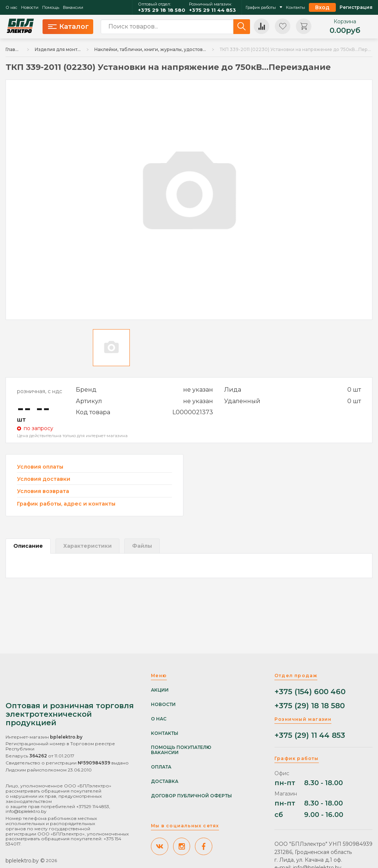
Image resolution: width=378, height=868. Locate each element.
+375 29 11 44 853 (212, 10)
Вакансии (73, 8)
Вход (322, 7)
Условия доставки (44, 479)
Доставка (165, 781)
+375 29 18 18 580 (162, 10)
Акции (160, 690)
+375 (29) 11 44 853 (310, 735)
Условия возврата (43, 491)
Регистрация (356, 7)
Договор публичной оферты (191, 796)
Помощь (51, 8)
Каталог (68, 27)
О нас (11, 8)
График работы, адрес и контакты (66, 504)
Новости (30, 8)
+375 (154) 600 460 (310, 692)
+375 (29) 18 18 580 (310, 706)
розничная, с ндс (40, 391)
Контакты (296, 8)
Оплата (161, 767)
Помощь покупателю (181, 747)
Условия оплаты (40, 467)
